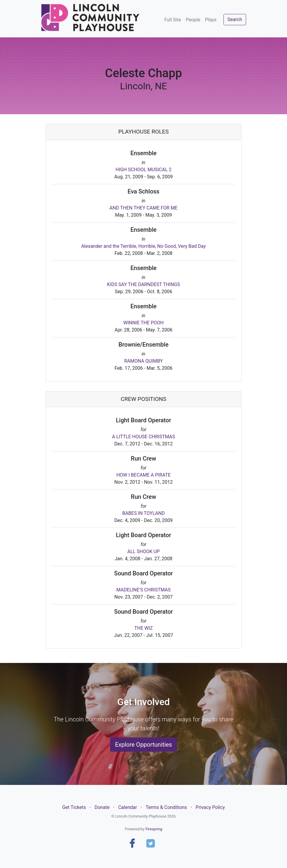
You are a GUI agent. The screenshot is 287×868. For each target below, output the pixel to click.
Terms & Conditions (167, 807)
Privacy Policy (210, 807)
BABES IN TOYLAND (143, 513)
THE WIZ (143, 628)
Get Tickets (74, 807)
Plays (211, 20)
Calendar (127, 807)
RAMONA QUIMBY (143, 361)
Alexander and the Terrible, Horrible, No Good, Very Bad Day (144, 246)
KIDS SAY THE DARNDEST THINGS (143, 284)
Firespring (154, 829)
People (193, 20)
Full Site (173, 20)
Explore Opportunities (144, 745)
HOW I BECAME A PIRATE (143, 475)
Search (235, 19)
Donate (102, 807)
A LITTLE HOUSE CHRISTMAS (143, 437)
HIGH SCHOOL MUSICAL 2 (143, 170)
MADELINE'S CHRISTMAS (143, 590)
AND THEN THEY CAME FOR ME (143, 208)
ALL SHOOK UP (143, 552)
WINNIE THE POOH (143, 323)
